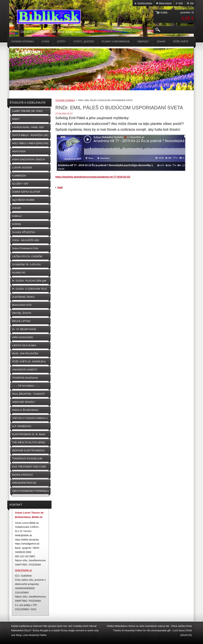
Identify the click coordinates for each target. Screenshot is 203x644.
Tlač (192, 3)
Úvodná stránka (145, 3)
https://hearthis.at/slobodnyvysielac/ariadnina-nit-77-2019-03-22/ (93, 177)
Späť (60, 187)
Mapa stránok (165, 3)
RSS (181, 3)
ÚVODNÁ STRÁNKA (65, 100)
